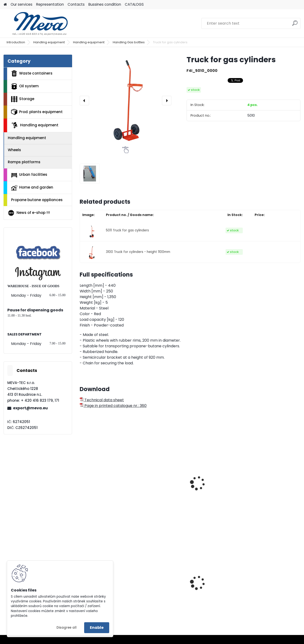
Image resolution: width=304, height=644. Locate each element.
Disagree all (67, 628)
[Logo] (36, 23)
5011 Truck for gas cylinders (127, 230)
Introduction (16, 42)
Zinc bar (203, 582)
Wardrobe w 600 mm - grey (160, 590)
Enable (97, 628)
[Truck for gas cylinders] (126, 101)
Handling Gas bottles (129, 42)
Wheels (14, 150)
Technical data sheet (102, 400)
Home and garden (32, 188)
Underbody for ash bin (216, 491)
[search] (295, 25)
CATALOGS (134, 4)
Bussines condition (105, 4)
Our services (22, 4)
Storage (23, 99)
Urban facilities (29, 175)
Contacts (76, 4)
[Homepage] (5, 5)
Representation (50, 4)
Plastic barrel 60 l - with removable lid (273, 590)
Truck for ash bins (156, 491)
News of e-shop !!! (29, 213)
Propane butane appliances (37, 200)
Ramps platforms (24, 162)
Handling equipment (49, 42)
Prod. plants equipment (37, 112)
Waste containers (32, 73)
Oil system (25, 86)
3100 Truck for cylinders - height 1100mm (138, 252)
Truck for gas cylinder (103, 491)
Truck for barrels (266, 481)
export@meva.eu (30, 408)
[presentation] (84, 101)
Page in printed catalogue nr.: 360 (113, 406)
